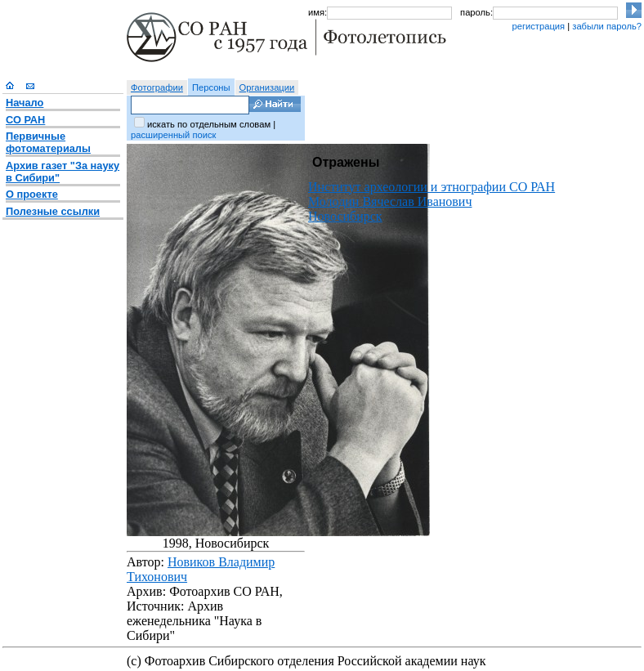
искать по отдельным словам (209, 124)
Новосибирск (345, 216)
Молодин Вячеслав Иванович (390, 201)
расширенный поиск (173, 135)
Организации (267, 87)
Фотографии (157, 87)
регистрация (538, 26)
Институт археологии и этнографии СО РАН (432, 187)
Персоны (211, 87)
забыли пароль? (607, 26)
